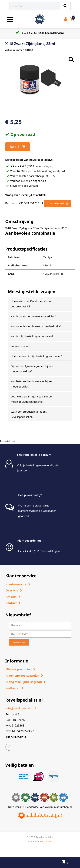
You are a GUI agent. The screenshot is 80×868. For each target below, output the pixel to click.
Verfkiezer (13, 688)
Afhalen (11, 597)
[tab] (40, 304)
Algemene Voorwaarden (22, 676)
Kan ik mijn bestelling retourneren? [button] (32, 336)
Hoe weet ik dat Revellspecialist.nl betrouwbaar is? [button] (31, 304)
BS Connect (47, 841)
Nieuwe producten (19, 669)
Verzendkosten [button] (20, 346)
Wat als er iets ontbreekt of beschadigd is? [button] (36, 326)
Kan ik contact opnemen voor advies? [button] (33, 316)
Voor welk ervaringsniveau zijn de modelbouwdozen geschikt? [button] (31, 399)
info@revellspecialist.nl (21, 708)
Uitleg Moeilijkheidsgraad (24, 682)
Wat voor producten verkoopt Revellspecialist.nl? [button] (29, 414)
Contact (11, 603)
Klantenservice (16, 584)
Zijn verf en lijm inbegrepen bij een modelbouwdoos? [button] (32, 369)
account (25, 470)
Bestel (18, 147)
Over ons (12, 590)
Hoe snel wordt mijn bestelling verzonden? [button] (37, 356)
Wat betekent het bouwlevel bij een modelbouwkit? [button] (32, 384)
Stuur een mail (58, 203)
